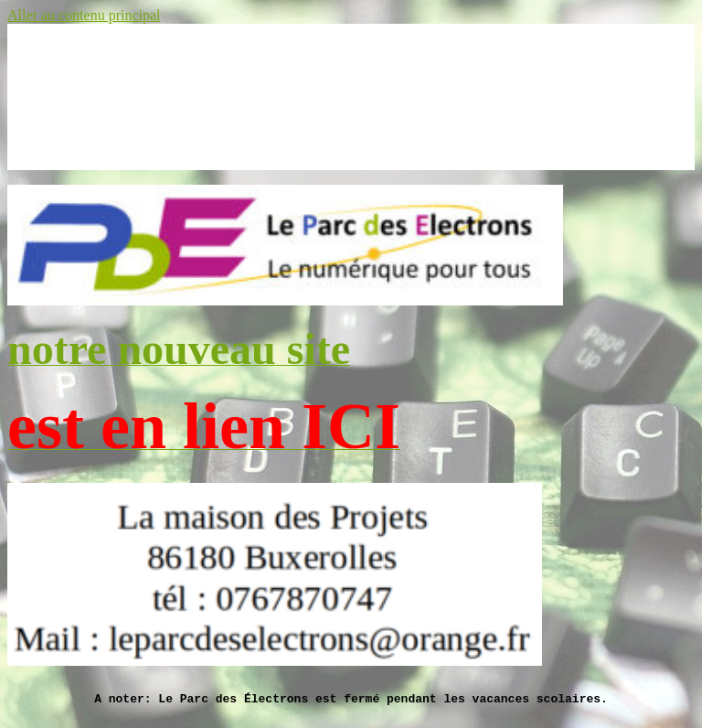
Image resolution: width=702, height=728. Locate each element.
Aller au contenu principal (84, 15)
